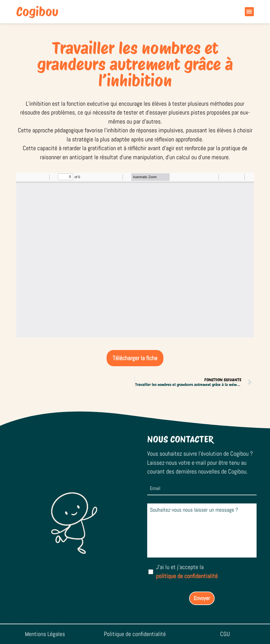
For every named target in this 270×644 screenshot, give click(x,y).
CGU (225, 634)
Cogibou (37, 12)
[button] (249, 12)
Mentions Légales (45, 634)
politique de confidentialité (187, 576)
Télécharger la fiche (135, 358)
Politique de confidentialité (135, 634)
